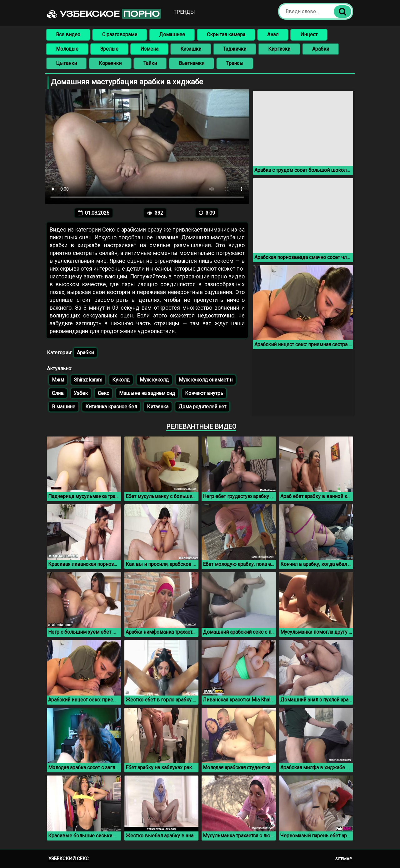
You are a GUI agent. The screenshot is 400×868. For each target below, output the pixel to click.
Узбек (81, 393)
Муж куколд (154, 380)
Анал (273, 35)
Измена (149, 49)
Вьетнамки (192, 63)
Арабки (321, 49)
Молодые (67, 49)
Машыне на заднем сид (147, 393)
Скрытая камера (226, 35)
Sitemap (343, 859)
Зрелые (109, 49)
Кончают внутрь (204, 393)
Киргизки (279, 49)
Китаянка (158, 407)
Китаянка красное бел (111, 407)
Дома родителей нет (202, 407)
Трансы (235, 63)
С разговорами (120, 35)
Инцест (309, 35)
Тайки (150, 63)
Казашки (191, 49)
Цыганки (66, 63)
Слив (58, 393)
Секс (103, 393)
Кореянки (110, 63)
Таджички (235, 49)
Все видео (68, 35)
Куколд (121, 380)
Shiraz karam (88, 380)
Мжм (58, 380)
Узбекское (104, 14)
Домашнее (172, 35)
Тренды (184, 12)
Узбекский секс (69, 859)
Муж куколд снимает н (206, 380)
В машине (64, 407)
